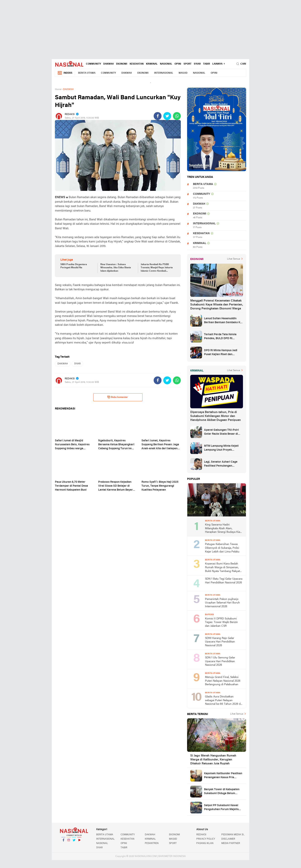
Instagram (69, 842)
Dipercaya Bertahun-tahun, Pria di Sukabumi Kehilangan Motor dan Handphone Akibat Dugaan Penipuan (216, 416)
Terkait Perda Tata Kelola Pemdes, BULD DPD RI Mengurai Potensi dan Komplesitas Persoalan (220, 337)
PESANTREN (152, 843)
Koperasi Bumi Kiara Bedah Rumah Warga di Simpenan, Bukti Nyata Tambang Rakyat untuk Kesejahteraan (222, 568)
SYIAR (197, 64)
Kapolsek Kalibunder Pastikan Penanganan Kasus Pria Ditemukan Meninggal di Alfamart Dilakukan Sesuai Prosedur (223, 776)
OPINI (178, 64)
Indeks (65, 73)
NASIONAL (166, 64)
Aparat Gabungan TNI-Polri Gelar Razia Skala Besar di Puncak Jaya (221, 432)
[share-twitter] (167, 116)
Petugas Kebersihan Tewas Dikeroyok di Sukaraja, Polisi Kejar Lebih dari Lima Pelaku (222, 548)
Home (58, 89)
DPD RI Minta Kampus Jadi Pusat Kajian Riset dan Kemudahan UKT (221, 353)
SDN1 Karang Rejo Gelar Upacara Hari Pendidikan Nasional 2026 (220, 642)
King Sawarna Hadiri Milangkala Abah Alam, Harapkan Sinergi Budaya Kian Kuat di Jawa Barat (223, 529)
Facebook (63, 842)
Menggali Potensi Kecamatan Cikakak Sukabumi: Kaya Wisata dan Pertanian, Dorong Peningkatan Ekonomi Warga (217, 305)
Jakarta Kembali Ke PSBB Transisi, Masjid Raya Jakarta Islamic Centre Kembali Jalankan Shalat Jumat (157, 268)
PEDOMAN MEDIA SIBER (234, 835)
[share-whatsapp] (177, 116)
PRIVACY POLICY (206, 839)
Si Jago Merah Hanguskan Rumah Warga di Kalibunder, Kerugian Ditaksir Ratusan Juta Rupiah (213, 760)
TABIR (206, 64)
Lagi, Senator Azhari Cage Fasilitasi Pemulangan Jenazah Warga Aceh (221, 464)
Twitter (74, 842)
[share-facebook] (158, 116)
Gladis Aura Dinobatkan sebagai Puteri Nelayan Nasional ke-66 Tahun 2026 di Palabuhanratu (223, 701)
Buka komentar (118, 397)
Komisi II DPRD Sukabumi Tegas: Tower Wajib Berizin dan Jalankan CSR (221, 622)
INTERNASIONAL (164, 73)
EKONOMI (122, 64)
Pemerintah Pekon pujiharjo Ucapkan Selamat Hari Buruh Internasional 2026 (222, 603)
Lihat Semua (234, 259)
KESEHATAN (137, 64)
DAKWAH (108, 64)
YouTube (79, 842)
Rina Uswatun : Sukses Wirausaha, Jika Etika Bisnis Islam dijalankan (116, 268)
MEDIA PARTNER (231, 843)
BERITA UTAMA (87, 73)
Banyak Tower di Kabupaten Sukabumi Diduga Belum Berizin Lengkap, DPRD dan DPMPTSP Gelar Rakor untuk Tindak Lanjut (223, 792)
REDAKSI (201, 835)
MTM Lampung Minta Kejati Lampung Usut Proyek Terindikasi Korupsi (221, 448)
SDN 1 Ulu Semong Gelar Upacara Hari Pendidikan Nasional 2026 (220, 661)
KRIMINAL (152, 64)
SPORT (187, 64)
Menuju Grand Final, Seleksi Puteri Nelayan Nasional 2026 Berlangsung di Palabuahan (223, 681)
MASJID (183, 73)
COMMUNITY (93, 64)
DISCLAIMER (228, 839)
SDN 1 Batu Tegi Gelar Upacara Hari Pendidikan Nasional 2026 (224, 581)
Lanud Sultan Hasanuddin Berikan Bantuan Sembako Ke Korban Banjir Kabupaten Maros (223, 321)
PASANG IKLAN (205, 843)
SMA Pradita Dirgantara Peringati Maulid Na (74, 266)
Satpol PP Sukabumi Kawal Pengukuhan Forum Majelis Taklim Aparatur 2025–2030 (222, 808)
